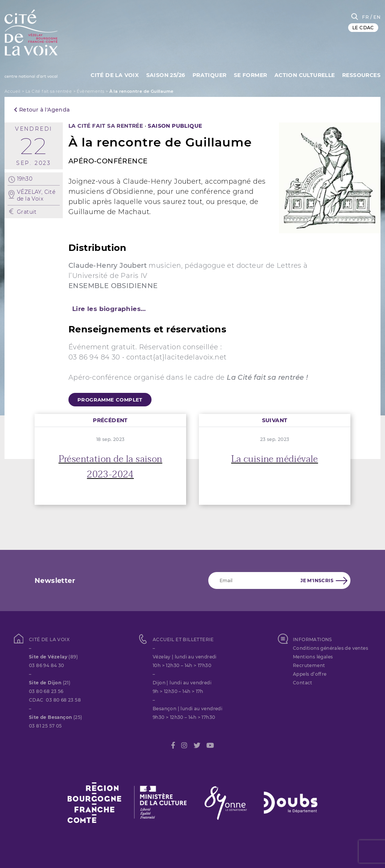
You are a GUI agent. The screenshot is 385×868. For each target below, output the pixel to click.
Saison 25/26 (166, 75)
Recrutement (309, 665)
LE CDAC (363, 28)
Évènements (90, 91)
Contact (303, 683)
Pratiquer (210, 75)
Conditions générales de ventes (330, 648)
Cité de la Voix (115, 75)
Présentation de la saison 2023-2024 (111, 467)
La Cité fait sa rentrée (49, 91)
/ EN (375, 17)
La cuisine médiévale (275, 459)
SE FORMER (251, 75)
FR (365, 17)
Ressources (361, 75)
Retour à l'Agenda (42, 110)
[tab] (192, 309)
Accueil (13, 91)
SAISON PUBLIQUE (175, 126)
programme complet (110, 400)
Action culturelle (305, 75)
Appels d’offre (310, 674)
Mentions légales (313, 657)
